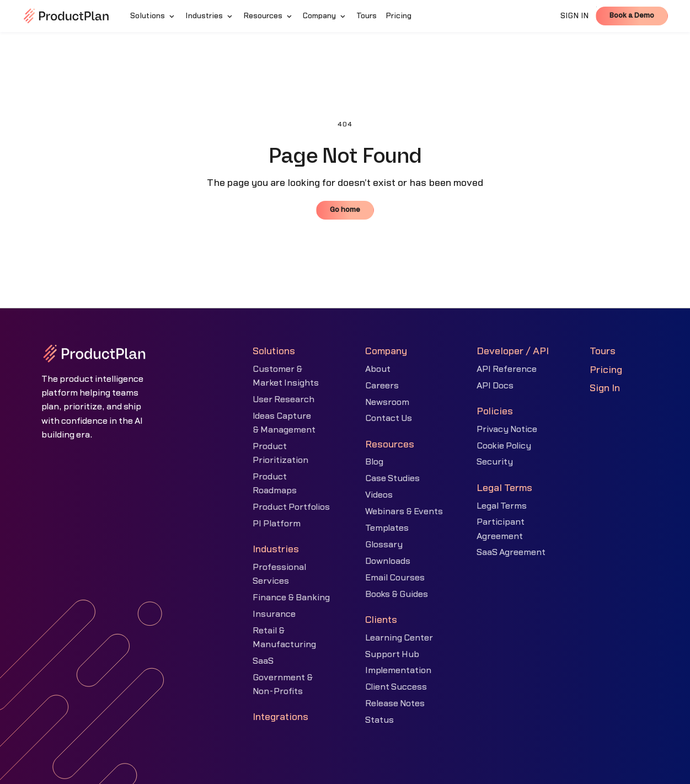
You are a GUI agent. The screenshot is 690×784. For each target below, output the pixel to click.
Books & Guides (397, 594)
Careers (382, 386)
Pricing (606, 370)
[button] (153, 16)
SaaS (263, 661)
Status (379, 720)
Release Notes (395, 703)
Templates (387, 528)
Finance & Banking (291, 598)
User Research (284, 399)
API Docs (495, 386)
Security (495, 462)
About (378, 369)
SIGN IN (575, 16)
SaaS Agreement (511, 552)
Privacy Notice (507, 429)
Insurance (274, 614)
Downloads (388, 561)
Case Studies (392, 478)
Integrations (280, 717)
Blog (374, 462)
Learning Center (399, 638)
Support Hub (392, 654)
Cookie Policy (504, 446)
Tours (603, 351)
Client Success (396, 687)
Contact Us (389, 418)
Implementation (398, 670)
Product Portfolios (291, 507)
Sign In (605, 388)
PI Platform (277, 524)
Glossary (384, 545)
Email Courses (395, 578)
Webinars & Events (404, 511)
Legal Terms (502, 506)
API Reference (507, 369)
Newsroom (387, 402)
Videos (379, 495)
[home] (66, 16)
